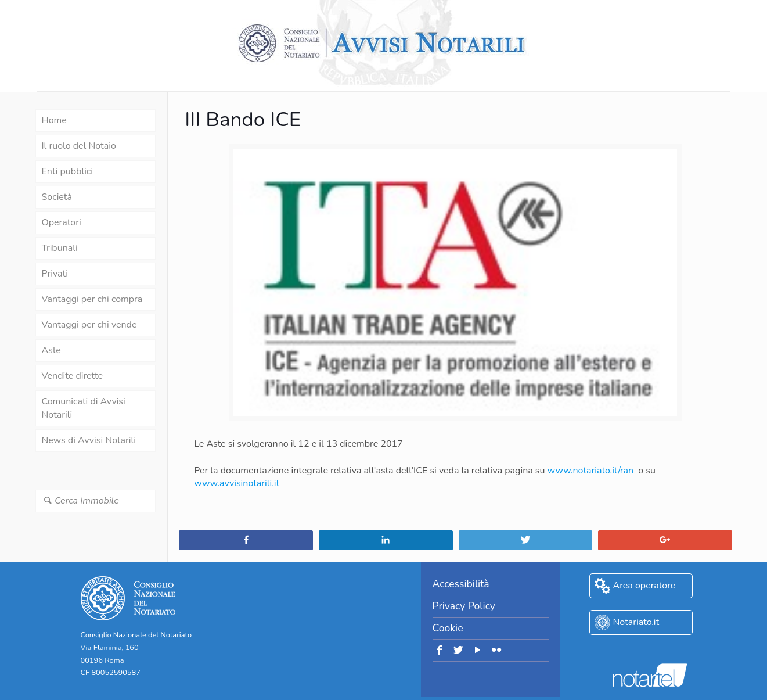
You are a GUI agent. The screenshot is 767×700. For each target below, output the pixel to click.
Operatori (62, 222)
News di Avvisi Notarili (89, 440)
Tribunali (60, 248)
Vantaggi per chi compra (92, 299)
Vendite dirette (72, 376)
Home (54, 120)
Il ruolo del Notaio (79, 146)
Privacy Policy (464, 606)
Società (57, 197)
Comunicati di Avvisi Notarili (84, 408)
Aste (51, 350)
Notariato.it (636, 622)
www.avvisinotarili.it (237, 483)
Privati (55, 274)
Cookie (448, 628)
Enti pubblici (67, 171)
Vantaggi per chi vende (89, 325)
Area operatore (644, 586)
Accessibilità (461, 584)
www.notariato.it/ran (590, 471)
